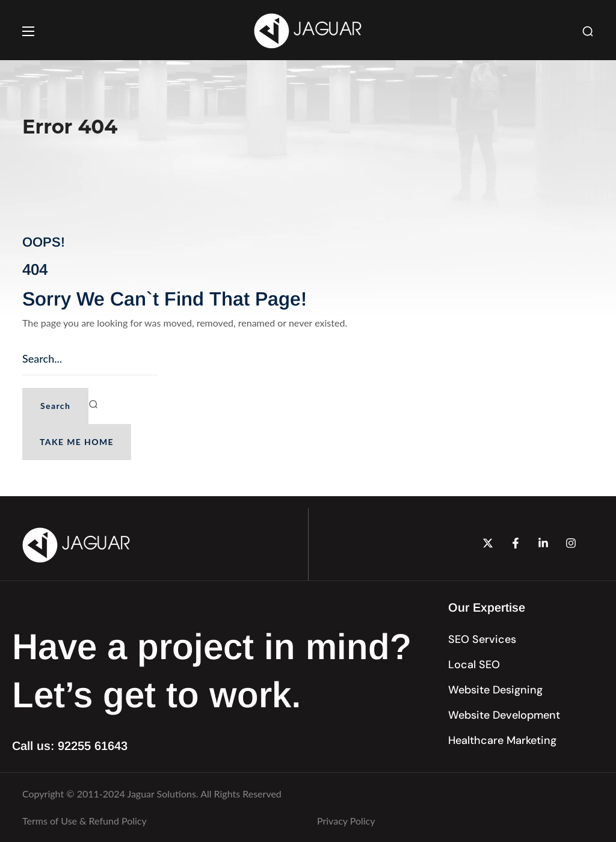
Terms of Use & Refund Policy (85, 821)
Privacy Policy (346, 821)
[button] (588, 31)
